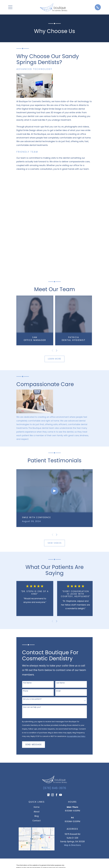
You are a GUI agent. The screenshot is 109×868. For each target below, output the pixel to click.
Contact (37, 821)
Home (37, 807)
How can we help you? (32, 707)
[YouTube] (61, 795)
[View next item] (57, 351)
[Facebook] (57, 795)
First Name (27, 683)
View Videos (55, 543)
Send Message (33, 745)
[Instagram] (53, 795)
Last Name (60, 683)
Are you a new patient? (32, 699)
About (37, 812)
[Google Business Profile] (48, 795)
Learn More (54, 359)
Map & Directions (72, 845)
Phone (26, 691)
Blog (37, 816)
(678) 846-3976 (55, 788)
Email (58, 691)
